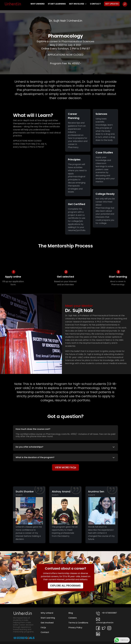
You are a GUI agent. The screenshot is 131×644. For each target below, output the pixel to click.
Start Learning (57, 4)
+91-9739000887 (107, 614)
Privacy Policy (75, 628)
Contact (95, 4)
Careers (73, 618)
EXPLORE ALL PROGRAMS (65, 586)
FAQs (43, 628)
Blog (71, 613)
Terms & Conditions (78, 623)
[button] (16, 515)
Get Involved (77, 4)
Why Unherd (38, 4)
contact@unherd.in (105, 621)
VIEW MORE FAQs (65, 467)
